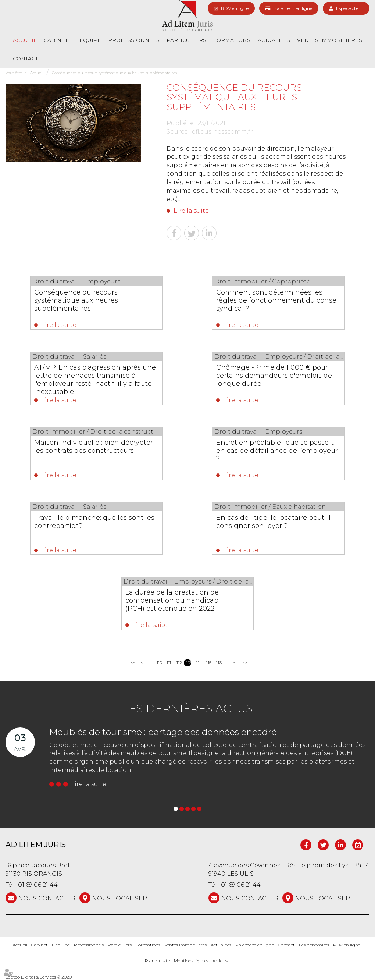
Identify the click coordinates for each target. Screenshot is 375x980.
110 (159, 662)
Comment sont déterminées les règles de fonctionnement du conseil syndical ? (278, 300)
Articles (220, 961)
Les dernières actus (187, 708)
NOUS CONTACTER (47, 898)
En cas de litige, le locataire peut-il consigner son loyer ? (274, 522)
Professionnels (134, 40)
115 (209, 662)
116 (219, 662)
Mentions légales (191, 961)
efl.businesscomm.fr (222, 132)
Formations (232, 40)
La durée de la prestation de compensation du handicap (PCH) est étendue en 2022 (172, 601)
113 (189, 662)
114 (199, 662)
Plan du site (157, 961)
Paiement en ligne (293, 8)
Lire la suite (191, 211)
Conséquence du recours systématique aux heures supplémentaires (114, 73)
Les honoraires (314, 945)
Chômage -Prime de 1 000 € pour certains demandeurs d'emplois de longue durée (274, 376)
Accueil (25, 40)
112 (179, 662)
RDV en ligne (235, 8)
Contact (25, 59)
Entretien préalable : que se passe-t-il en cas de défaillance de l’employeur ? (278, 451)
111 (169, 662)
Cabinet (56, 40)
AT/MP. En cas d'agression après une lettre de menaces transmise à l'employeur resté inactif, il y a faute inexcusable (95, 380)
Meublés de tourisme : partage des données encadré (163, 732)
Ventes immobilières (330, 40)
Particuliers (186, 40)
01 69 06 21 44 (38, 885)
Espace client (350, 8)
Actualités (274, 40)
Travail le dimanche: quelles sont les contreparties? (95, 522)
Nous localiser (120, 898)
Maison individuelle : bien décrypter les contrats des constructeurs (94, 447)
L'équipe (88, 40)
